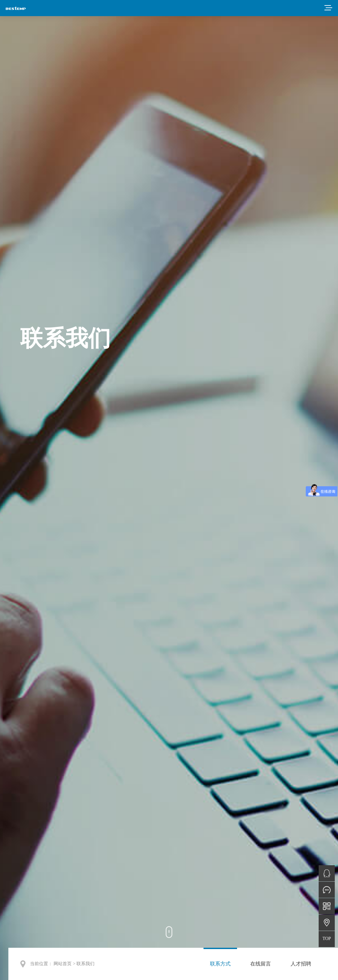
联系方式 (220, 964)
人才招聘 (301, 964)
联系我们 (85, 964)
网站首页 (63, 964)
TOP (327, 939)
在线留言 (261, 964)
